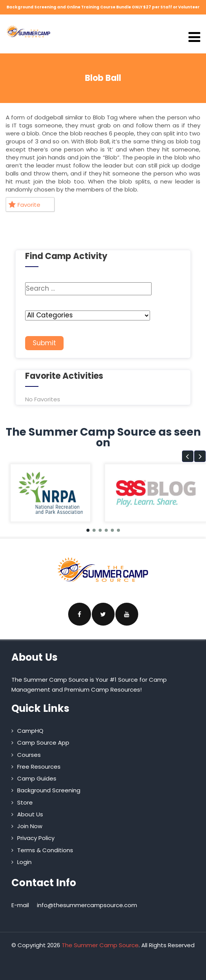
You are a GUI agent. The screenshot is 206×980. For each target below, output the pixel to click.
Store (25, 802)
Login (24, 862)
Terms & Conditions (45, 850)
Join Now (30, 826)
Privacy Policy (36, 838)
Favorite (24, 205)
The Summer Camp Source (100, 945)
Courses (29, 755)
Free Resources (39, 767)
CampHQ (30, 731)
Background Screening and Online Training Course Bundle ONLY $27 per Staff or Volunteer (103, 7)
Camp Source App (43, 743)
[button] (188, 456)
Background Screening (49, 790)
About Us (30, 814)
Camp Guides (37, 778)
